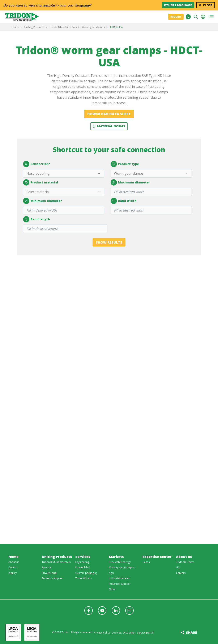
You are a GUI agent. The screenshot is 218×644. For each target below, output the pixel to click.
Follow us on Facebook (89, 610)
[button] (211, 17)
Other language (178, 5)
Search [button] (196, 17)
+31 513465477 (188, 17)
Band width (124, 201)
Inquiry (176, 17)
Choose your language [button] (203, 17)
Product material (41, 183)
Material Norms (111, 126)
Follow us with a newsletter (129, 610)
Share (191, 632)
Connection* (37, 164)
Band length (37, 219)
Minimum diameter (42, 201)
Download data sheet (109, 114)
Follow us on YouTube (102, 610)
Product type (125, 164)
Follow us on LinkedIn (116, 610)
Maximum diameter (130, 183)
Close (208, 5)
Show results (109, 242)
